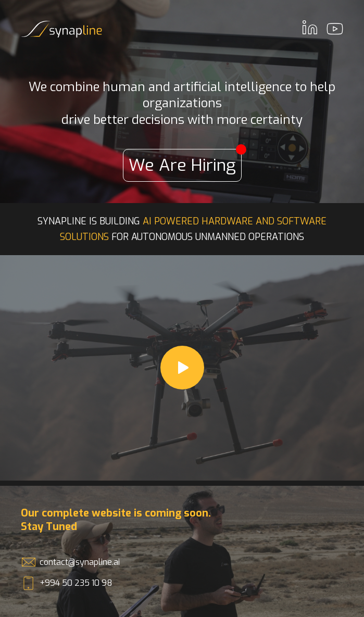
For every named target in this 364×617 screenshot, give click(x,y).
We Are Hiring (185, 162)
